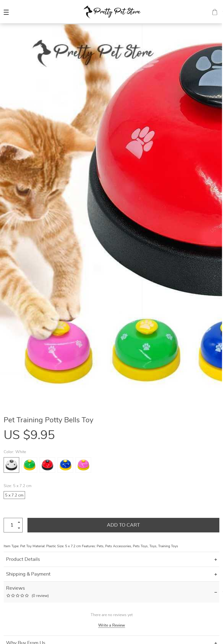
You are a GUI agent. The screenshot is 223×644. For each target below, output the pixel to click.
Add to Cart (123, 525)
